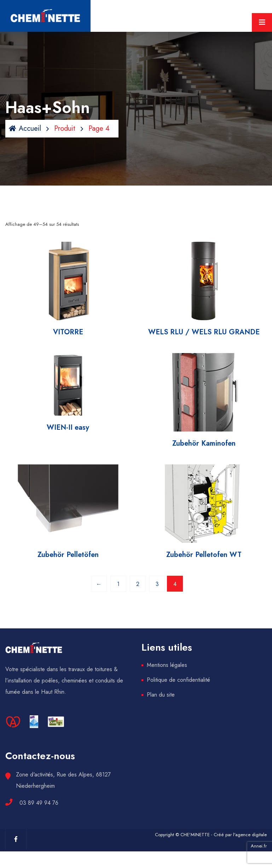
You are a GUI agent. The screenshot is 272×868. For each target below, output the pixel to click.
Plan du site (161, 695)
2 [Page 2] (138, 584)
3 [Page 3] (157, 584)
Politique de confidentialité (178, 680)
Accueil (25, 128)
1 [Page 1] (118, 584)
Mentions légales (167, 665)
